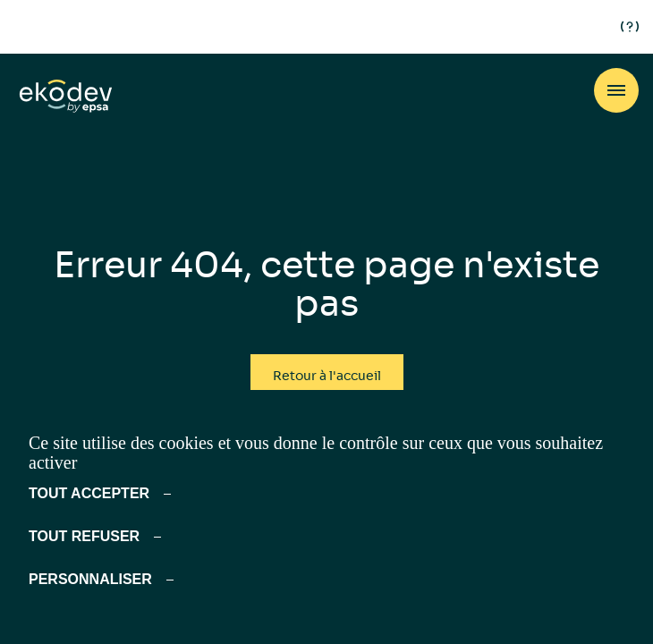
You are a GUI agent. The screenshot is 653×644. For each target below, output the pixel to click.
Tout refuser (84, 536)
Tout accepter (89, 493)
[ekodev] (66, 97)
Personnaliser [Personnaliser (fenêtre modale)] (90, 579)
